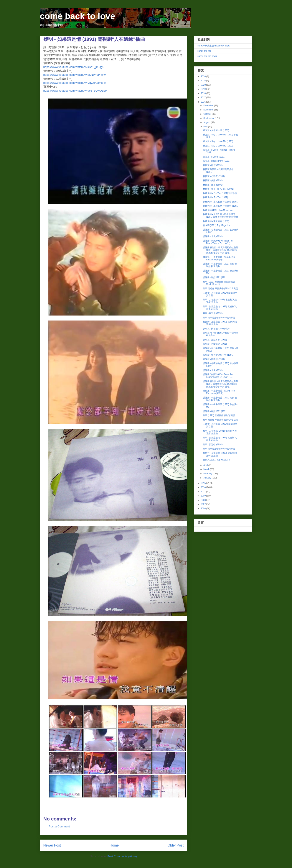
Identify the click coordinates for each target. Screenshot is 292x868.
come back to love (78, 16)
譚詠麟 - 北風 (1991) (213, 236)
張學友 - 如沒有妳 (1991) (215, 340)
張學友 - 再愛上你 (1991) (215, 344)
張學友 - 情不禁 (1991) (214, 359)
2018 (204, 93)
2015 (204, 483)
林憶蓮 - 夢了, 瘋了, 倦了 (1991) (218, 189)
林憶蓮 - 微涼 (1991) (213, 165)
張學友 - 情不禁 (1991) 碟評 (216, 329)
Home (114, 845)
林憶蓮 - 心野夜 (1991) (214, 176)
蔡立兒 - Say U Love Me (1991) (218, 141)
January (208, 478)
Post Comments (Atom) (122, 856)
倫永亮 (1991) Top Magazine (217, 225)
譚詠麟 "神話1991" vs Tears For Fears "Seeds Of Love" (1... (218, 242)
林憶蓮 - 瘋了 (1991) (213, 185)
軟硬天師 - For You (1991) (215, 197)
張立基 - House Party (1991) (217, 161)
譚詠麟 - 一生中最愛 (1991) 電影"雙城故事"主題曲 (220, 265)
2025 (204, 81)
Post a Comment (59, 826)
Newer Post (52, 845)
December (209, 106)
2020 (204, 85)
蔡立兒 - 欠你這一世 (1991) (216, 130)
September (209, 118)
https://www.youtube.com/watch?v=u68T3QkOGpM (75, 91)
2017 (204, 98)
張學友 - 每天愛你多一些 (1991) (218, 355)
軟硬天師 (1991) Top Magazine (218, 210)
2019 (204, 89)
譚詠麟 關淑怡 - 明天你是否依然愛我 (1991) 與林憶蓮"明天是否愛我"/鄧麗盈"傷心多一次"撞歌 (221, 250)
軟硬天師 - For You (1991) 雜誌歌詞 (220, 193)
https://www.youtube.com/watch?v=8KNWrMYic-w (75, 75)
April (206, 465)
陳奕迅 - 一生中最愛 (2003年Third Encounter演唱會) (219, 258)
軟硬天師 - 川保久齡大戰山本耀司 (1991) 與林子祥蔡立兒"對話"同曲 (221, 216)
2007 (204, 504)
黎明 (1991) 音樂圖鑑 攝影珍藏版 (219, 415)
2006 (204, 509)
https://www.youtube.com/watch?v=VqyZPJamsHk (75, 83)
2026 (204, 76)
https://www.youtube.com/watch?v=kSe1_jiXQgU (74, 67)
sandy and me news (207, 56)
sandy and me (204, 51)
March (207, 469)
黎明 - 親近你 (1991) (213, 313)
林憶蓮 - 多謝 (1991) (213, 180)
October (208, 114)
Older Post (176, 845)
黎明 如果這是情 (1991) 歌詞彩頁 (219, 318)
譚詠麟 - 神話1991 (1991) (215, 277)
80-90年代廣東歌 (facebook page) (214, 46)
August (207, 122)
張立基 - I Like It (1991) (214, 157)
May (206, 127)
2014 (204, 487)
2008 (204, 500)
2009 (204, 496)
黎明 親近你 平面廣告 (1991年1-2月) (221, 289)
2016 (204, 102)
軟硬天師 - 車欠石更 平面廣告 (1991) (221, 202)
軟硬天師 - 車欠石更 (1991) (216, 221)
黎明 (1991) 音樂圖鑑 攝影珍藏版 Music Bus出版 (219, 283)
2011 (204, 492)
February (208, 474)
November (209, 110)
